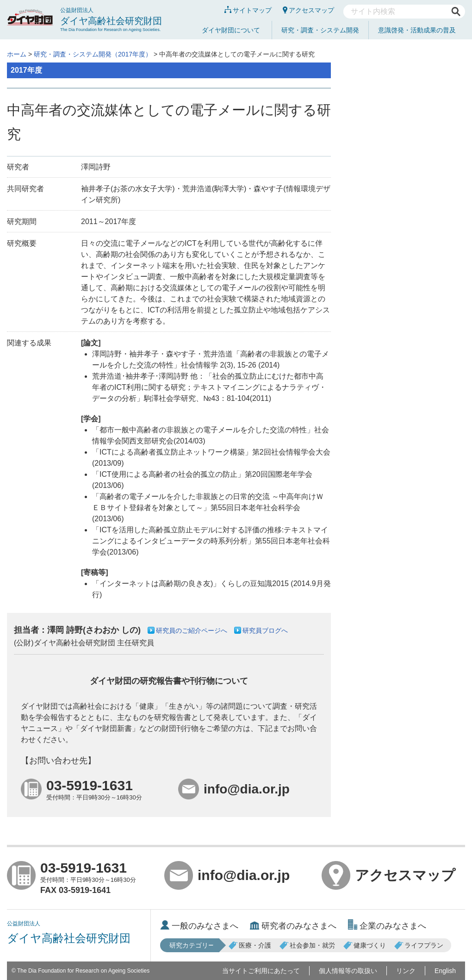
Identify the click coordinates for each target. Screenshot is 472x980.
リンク (406, 971)
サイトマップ (248, 10)
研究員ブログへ (265, 630)
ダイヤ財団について (231, 30)
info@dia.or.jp (227, 875)
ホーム (17, 54)
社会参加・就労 (307, 945)
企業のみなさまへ (387, 926)
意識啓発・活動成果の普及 (417, 30)
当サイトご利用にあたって (261, 971)
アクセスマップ (308, 10)
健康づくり (365, 945)
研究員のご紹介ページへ (192, 630)
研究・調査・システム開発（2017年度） (93, 54)
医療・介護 (250, 945)
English (445, 971)
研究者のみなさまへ (293, 926)
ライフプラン (419, 945)
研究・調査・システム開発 (320, 30)
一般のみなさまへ (199, 926)
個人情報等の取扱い (348, 971)
